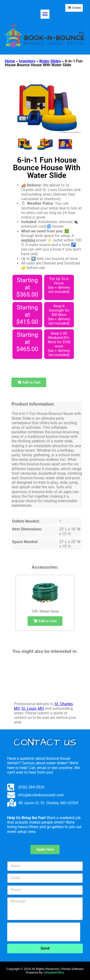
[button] (45, 14)
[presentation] (44, 932)
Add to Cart (29, 382)
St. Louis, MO (33, 708)
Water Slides (50, 61)
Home (10, 61)
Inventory (27, 61)
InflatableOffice (54, 972)
